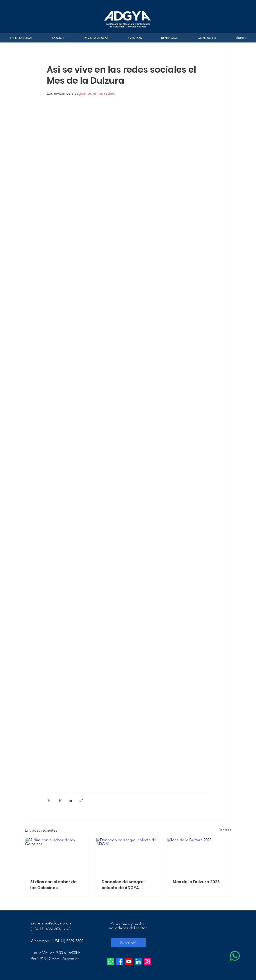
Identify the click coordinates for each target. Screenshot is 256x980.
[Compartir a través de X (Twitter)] (60, 800)
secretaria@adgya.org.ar (52, 923)
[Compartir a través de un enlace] (81, 800)
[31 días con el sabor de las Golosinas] (57, 856)
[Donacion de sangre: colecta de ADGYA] (128, 856)
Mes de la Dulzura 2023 (196, 882)
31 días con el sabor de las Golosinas (53, 885)
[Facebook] (120, 962)
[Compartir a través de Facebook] (49, 800)
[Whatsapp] (110, 962)
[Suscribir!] (128, 943)
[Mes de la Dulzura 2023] (199, 856)
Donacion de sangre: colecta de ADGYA (123, 885)
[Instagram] (147, 962)
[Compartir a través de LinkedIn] (70, 800)
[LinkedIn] (138, 962)
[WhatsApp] (235, 956)
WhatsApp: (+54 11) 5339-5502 (57, 941)
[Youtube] (129, 962)
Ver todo (225, 830)
